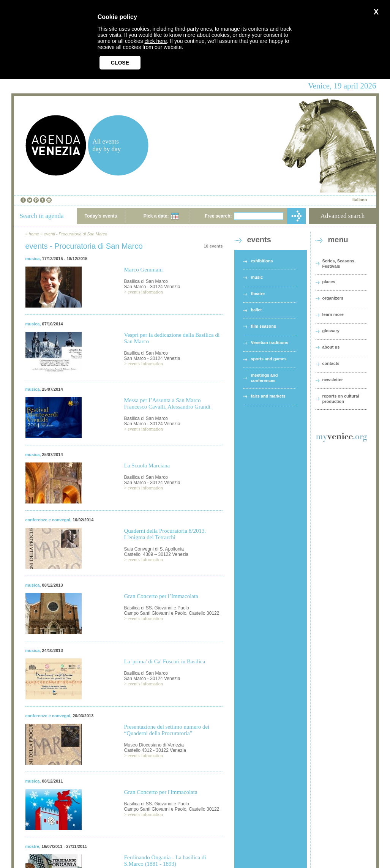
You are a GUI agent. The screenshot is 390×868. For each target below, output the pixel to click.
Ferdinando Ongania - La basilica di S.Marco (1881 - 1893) (165, 861)
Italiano (360, 200)
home (34, 234)
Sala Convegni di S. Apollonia (154, 549)
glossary (331, 331)
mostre (32, 846)
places (329, 282)
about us (331, 347)
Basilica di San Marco (146, 281)
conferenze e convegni (48, 520)
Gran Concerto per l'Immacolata (161, 792)
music (257, 277)
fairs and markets (268, 396)
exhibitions (262, 261)
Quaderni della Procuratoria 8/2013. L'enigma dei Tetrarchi (165, 534)
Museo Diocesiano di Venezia (154, 745)
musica (33, 259)
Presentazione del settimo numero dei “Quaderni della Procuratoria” (167, 730)
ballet (257, 310)
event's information (145, 292)
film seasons (264, 326)
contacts (331, 363)
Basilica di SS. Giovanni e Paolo (157, 608)
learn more (333, 314)
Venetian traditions (270, 342)
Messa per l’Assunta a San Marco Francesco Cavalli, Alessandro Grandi (167, 403)
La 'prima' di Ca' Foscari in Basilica (165, 661)
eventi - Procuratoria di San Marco (75, 234)
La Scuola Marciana (147, 466)
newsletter (333, 380)
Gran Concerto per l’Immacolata (161, 596)
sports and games (269, 359)
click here (156, 41)
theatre (258, 294)
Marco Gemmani (144, 270)
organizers (333, 298)
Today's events (101, 216)
